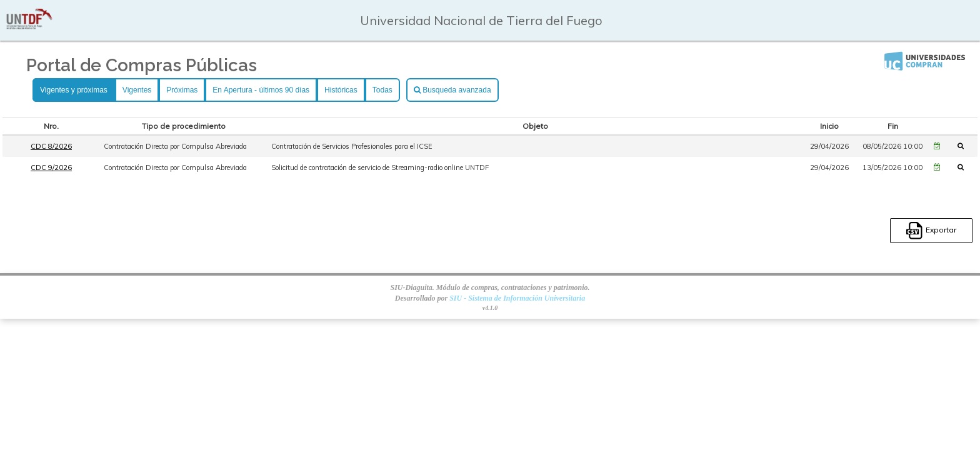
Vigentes (137, 90)
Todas (382, 90)
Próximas (182, 90)
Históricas (341, 90)
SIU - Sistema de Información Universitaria (517, 298)
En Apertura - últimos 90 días (261, 90)
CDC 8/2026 (51, 146)
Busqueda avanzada (452, 90)
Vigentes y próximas (74, 90)
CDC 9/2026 (51, 167)
